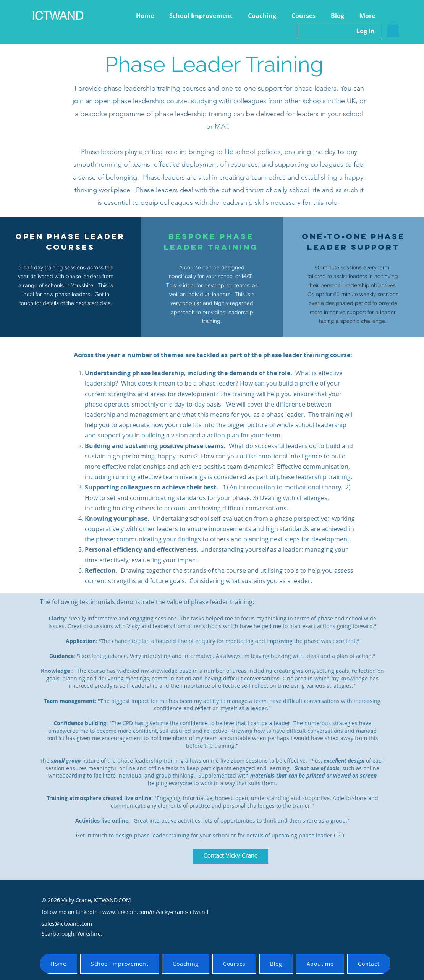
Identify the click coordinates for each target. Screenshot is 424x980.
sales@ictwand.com (67, 924)
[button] (393, 29)
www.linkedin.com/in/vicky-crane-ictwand (155, 912)
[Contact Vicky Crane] (230, 856)
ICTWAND (58, 16)
